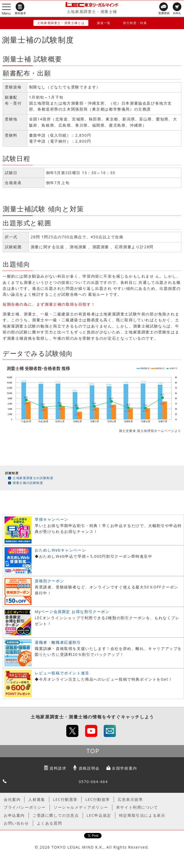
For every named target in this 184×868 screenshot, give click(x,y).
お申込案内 (14, 815)
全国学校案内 (124, 768)
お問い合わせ (16, 823)
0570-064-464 (93, 782)
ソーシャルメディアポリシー (81, 807)
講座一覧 (104, 23)
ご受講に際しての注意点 (56, 815)
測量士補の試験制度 (28, 483)
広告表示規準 (130, 799)
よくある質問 (50, 823)
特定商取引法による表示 (142, 815)
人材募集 (37, 799)
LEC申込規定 (99, 815)
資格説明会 (89, 768)
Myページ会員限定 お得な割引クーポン (72, 612)
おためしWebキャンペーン (60, 550)
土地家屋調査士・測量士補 (92, 11)
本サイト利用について (137, 807)
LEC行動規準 (98, 799)
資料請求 (58, 768)
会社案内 (12, 799)
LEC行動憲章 (65, 799)
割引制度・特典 (135, 23)
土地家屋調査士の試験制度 (33, 478)
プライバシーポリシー (25, 807)
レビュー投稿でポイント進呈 (62, 673)
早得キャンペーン (52, 519)
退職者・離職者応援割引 (58, 642)
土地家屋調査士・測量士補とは (61, 23)
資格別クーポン (49, 581)
